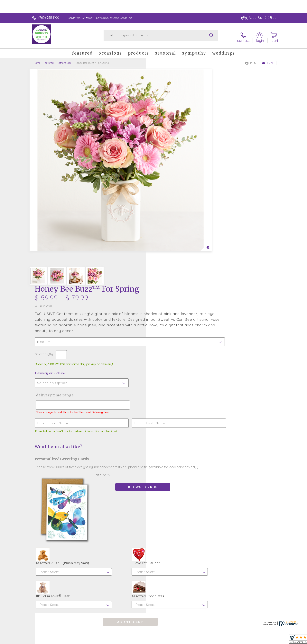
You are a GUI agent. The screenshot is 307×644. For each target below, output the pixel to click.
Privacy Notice (214, 640)
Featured (49, 60)
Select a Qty (163, 141)
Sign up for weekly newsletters (203, 484)
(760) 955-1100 (49, 18)
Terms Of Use (191, 640)
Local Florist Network (242, 640)
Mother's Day (64, 60)
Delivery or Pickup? (169, 160)
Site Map (266, 640)
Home (37, 60)
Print (252, 60)
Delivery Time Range (173, 182)
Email (268, 60)
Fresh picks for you (119, 486)
